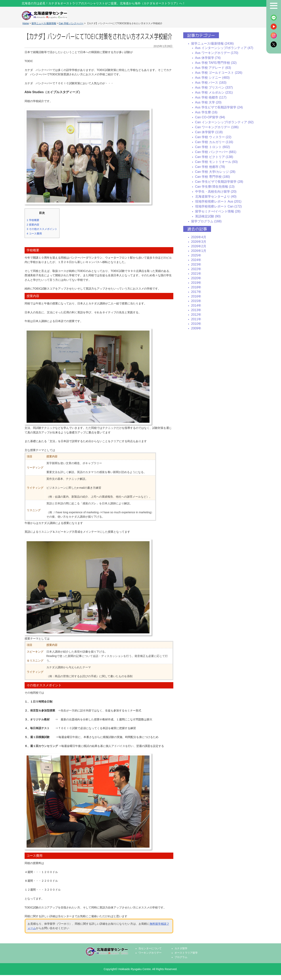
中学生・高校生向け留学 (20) (216, 192)
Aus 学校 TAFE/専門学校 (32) (216, 63)
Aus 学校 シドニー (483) (212, 78)
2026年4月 (199, 237)
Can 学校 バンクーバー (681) (216, 152)
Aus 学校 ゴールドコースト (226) (219, 73)
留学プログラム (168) (206, 221)
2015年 (196, 301)
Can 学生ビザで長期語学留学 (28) (219, 182)
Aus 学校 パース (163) (211, 83)
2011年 (196, 319)
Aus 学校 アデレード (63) (213, 68)
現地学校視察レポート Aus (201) (218, 201)
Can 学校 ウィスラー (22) (213, 137)
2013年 (196, 310)
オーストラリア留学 (186, 953)
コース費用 (34, 234)
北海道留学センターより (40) (216, 196)
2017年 (196, 292)
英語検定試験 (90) (208, 216)
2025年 (196, 255)
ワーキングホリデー (150, 953)
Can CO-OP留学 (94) (210, 117)
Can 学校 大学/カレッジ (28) (215, 172)
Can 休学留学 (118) (209, 132)
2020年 (196, 278)
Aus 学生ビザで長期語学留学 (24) (219, 107)
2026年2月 (199, 246)
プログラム (181, 957)
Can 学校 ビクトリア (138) (214, 157)
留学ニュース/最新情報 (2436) (212, 44)
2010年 (196, 324)
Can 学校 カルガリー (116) (214, 142)
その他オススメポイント (42, 229)
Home (26, 23)
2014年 (196, 305)
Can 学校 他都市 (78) (210, 167)
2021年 (196, 274)
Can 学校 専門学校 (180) (213, 177)
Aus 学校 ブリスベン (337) (214, 87)
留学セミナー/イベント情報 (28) (218, 211)
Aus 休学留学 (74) (208, 58)
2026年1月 (199, 251)
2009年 (196, 328)
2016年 (196, 296)
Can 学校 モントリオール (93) (216, 162)
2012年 (196, 315)
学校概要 (33, 220)
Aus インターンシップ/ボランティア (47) (224, 48)
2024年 (196, 260)
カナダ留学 (181, 948)
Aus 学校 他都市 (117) (211, 97)
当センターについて (150, 948)
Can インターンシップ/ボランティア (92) (224, 122)
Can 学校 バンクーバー (71, 23)
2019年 (196, 283)
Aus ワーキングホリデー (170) (217, 53)
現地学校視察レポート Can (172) (219, 206)
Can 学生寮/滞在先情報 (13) (215, 187)
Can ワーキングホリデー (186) (217, 127)
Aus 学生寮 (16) (206, 112)
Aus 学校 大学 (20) (208, 102)
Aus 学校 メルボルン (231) (214, 92)
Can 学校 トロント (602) (213, 147)
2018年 (196, 287)
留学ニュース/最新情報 (44, 23)
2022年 (196, 269)
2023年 (196, 264)
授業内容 (33, 225)
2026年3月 (199, 242)
